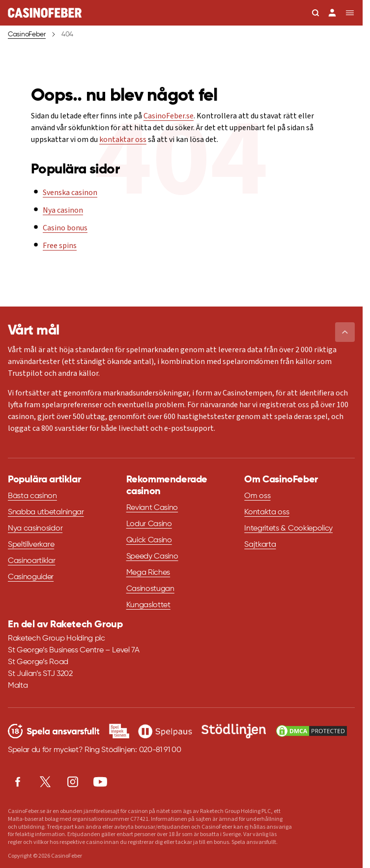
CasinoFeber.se (169, 116)
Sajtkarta (260, 545)
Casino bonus (65, 228)
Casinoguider (31, 577)
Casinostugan (150, 589)
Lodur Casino (149, 524)
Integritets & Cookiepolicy (288, 529)
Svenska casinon (70, 193)
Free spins (60, 246)
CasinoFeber (27, 34)
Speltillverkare (31, 545)
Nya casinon (63, 210)
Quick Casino (149, 540)
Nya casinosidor (35, 529)
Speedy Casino (152, 557)
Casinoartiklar (32, 561)
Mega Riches (148, 573)
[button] (345, 332)
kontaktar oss (123, 140)
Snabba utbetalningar (46, 512)
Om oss (257, 496)
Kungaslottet (148, 605)
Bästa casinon (32, 496)
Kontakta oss (267, 512)
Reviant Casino (152, 508)
